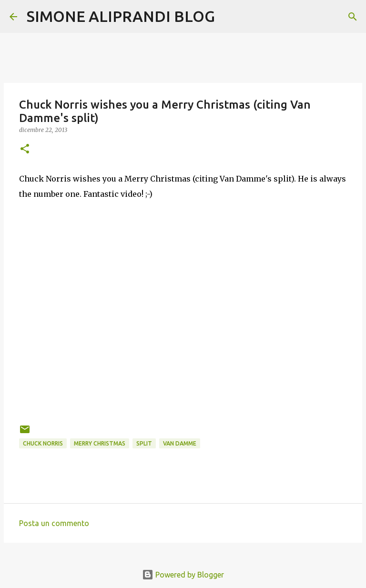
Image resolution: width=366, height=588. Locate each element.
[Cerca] (228, 17)
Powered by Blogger (183, 575)
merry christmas (100, 443)
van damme (180, 443)
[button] (25, 149)
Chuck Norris (43, 443)
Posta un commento (54, 523)
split (144, 443)
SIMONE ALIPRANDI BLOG (121, 16)
